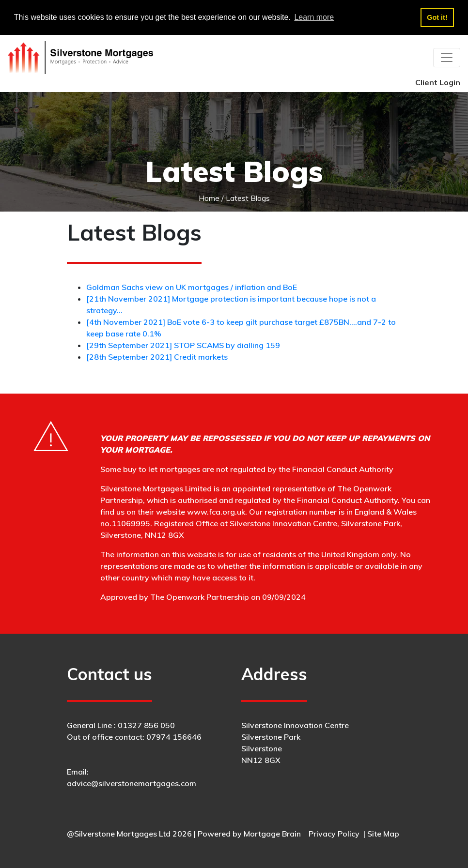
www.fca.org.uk (216, 512)
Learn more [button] (314, 17)
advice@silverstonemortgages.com (132, 783)
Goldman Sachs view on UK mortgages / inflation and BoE (192, 287)
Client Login (438, 82)
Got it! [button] (437, 17)
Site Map (383, 834)
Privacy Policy (334, 834)
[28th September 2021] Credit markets (157, 357)
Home (209, 198)
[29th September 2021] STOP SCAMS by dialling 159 (183, 345)
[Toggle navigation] (447, 58)
